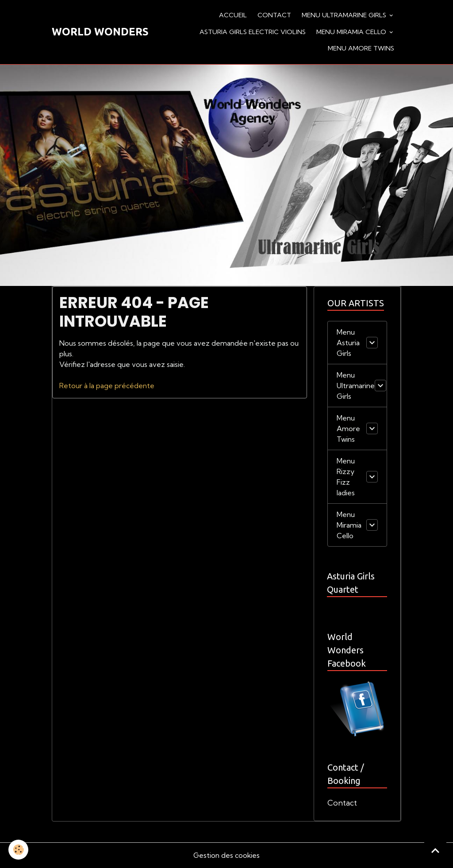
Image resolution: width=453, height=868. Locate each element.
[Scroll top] (435, 850)
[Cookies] (19, 850)
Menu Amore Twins (361, 48)
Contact (274, 15)
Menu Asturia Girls (348, 343)
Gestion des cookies (226, 856)
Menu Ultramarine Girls (345, 15)
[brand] (100, 32)
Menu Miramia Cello (352, 32)
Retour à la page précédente (107, 386)
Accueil (233, 15)
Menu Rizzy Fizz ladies (346, 477)
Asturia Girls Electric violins (253, 32)
